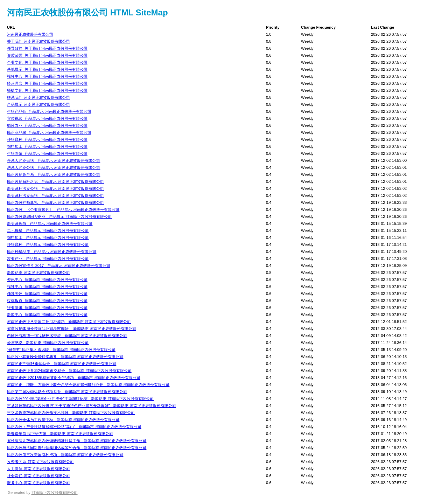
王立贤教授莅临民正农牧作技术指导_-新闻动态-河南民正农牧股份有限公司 (71, 413)
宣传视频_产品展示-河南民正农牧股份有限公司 (47, 118)
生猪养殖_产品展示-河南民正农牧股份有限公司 (47, 153)
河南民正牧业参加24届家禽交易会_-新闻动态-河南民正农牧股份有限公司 (69, 371)
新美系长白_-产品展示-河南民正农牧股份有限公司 (50, 223)
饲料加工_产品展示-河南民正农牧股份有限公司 (47, 146)
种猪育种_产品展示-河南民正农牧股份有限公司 (47, 139)
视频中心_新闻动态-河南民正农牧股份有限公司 (47, 287)
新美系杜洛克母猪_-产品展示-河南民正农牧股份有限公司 (55, 195)
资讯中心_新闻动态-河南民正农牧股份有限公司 (47, 280)
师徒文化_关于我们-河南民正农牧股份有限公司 (47, 90)
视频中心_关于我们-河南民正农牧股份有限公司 (47, 76)
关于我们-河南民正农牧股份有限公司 (38, 41)
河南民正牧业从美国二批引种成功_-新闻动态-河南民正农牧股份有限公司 (69, 322)
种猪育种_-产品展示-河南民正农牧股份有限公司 (48, 244)
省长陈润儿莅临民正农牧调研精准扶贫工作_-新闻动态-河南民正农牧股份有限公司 (77, 441)
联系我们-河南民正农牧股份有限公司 (38, 97)
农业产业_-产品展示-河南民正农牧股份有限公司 (48, 259)
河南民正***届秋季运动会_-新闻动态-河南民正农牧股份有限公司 (62, 364)
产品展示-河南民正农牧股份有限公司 (38, 104)
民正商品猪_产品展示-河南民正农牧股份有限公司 (49, 132)
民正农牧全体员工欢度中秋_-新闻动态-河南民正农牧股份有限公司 (63, 420)
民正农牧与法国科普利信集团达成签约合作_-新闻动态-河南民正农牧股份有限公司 (77, 448)
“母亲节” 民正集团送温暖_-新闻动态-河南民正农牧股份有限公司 (61, 350)
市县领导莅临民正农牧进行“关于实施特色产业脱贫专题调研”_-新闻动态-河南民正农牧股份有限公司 (92, 406)
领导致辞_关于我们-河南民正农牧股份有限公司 (47, 48)
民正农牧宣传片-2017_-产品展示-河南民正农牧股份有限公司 (59, 266)
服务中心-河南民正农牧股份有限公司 (38, 483)
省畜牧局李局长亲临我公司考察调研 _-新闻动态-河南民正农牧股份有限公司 (72, 329)
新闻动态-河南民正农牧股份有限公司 (38, 273)
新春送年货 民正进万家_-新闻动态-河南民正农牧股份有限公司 (60, 434)
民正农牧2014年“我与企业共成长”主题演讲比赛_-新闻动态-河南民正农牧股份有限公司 (80, 399)
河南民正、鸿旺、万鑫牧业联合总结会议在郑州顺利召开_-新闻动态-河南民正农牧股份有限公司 (88, 385)
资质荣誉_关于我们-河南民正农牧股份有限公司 (47, 55)
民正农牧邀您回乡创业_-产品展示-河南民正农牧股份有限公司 (59, 216)
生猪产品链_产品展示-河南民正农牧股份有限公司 (49, 111)
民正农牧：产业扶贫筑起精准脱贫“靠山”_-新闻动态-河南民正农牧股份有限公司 (74, 427)
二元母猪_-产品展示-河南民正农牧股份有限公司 (48, 230)
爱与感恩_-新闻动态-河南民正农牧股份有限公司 (48, 343)
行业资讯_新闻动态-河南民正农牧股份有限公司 (47, 308)
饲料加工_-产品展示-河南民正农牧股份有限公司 (48, 237)
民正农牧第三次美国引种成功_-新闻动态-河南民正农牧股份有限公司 (65, 455)
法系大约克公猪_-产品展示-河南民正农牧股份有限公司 (54, 167)
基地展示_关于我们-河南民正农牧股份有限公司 (47, 69)
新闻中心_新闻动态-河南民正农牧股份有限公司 (47, 315)
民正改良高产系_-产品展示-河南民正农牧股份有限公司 (54, 174)
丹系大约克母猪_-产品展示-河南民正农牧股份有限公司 (54, 160)
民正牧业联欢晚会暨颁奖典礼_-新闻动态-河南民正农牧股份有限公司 (65, 357)
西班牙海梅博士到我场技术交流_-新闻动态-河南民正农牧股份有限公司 (67, 336)
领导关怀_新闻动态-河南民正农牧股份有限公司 (47, 294)
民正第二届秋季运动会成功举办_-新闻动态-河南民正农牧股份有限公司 (67, 392)
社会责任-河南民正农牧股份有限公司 (38, 476)
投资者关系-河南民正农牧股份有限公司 (40, 462)
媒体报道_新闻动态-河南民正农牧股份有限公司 (47, 301)
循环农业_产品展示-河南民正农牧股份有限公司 (47, 125)
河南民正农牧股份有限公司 (30, 34)
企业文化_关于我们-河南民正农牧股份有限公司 (47, 62)
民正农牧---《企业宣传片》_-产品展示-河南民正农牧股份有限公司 (63, 209)
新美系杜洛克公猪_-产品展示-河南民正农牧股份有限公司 (55, 188)
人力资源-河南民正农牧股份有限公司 (38, 469)
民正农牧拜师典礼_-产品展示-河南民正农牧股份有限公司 (55, 202)
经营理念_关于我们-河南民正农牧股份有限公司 (47, 83)
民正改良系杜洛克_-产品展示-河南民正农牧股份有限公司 (55, 181)
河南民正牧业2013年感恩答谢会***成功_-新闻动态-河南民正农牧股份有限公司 (74, 378)
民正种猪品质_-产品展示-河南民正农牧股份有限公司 (52, 251)
